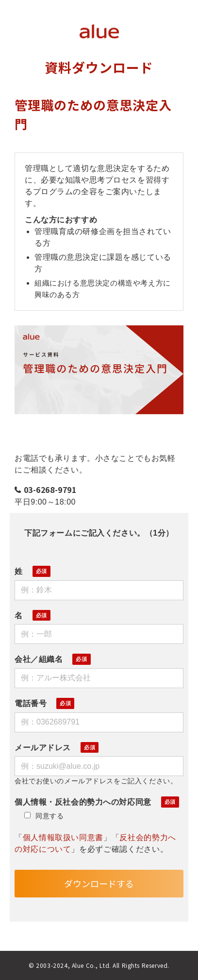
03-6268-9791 (50, 490)
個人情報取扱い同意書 (63, 837)
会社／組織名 (39, 659)
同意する (44, 816)
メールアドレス (43, 748)
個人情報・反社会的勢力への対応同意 (83, 802)
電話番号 (31, 703)
